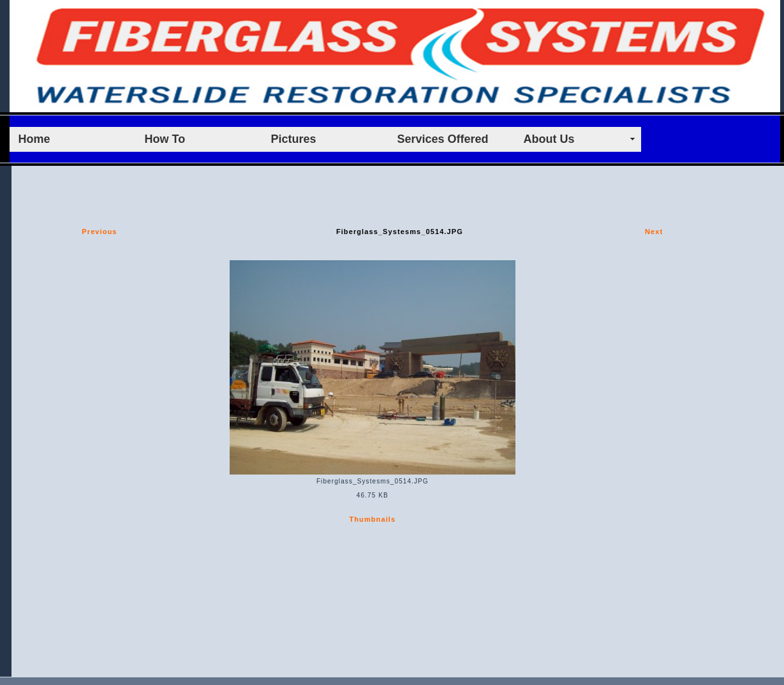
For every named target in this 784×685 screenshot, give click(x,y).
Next (654, 232)
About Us (549, 139)
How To (165, 139)
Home (34, 139)
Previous (99, 232)
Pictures (294, 139)
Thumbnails (372, 519)
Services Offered (443, 139)
